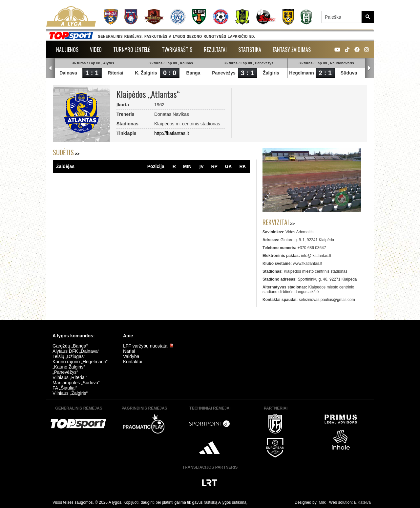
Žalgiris (271, 73)
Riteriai (115, 73)
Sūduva (349, 73)
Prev (51, 68)
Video (96, 50)
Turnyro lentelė (132, 50)
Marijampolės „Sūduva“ (76, 383)
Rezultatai (215, 50)
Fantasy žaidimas (292, 50)
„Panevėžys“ (65, 372)
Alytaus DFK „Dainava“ (76, 351)
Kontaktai (133, 362)
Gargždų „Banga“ (70, 346)
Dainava (68, 73)
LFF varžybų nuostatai (148, 346)
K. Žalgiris (146, 73)
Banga (193, 73)
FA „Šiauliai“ (65, 388)
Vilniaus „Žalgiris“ (70, 393)
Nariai (129, 351)
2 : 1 (325, 73)
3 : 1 (247, 73)
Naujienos (67, 50)
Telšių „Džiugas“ (69, 356)
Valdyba (131, 356)
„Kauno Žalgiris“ (69, 367)
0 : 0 (170, 73)
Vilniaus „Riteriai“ (70, 377)
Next (369, 68)
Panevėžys (224, 73)
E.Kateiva (362, 502)
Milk (322, 502)
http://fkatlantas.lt (172, 133)
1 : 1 (92, 73)
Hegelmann (301, 73)
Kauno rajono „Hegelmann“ (80, 362)
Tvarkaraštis (177, 50)
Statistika (250, 50)
